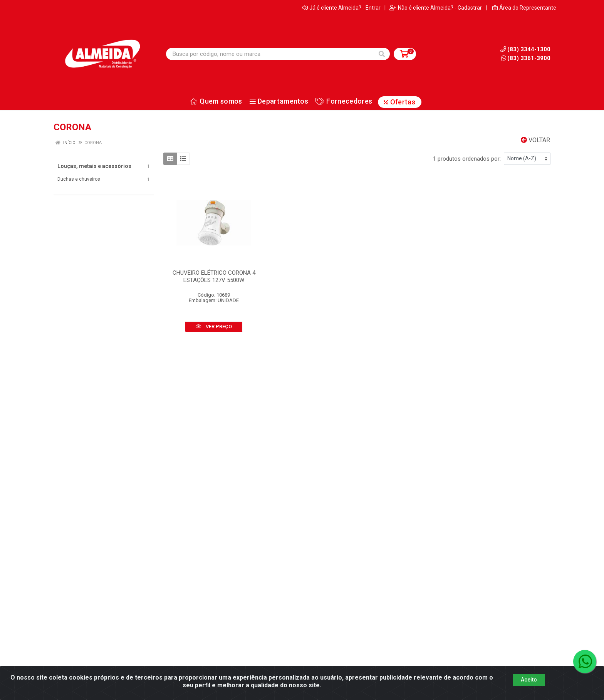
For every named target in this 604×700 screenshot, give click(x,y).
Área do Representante (524, 8)
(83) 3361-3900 (526, 58)
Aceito (529, 690)
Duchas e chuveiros (79, 179)
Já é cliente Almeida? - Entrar (341, 8)
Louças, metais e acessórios (94, 166)
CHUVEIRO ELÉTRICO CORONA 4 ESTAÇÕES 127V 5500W (214, 276)
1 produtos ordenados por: (467, 159)
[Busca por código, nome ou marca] (270, 54)
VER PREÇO (214, 326)
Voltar (535, 140)
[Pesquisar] (382, 54)
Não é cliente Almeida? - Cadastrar (436, 8)
